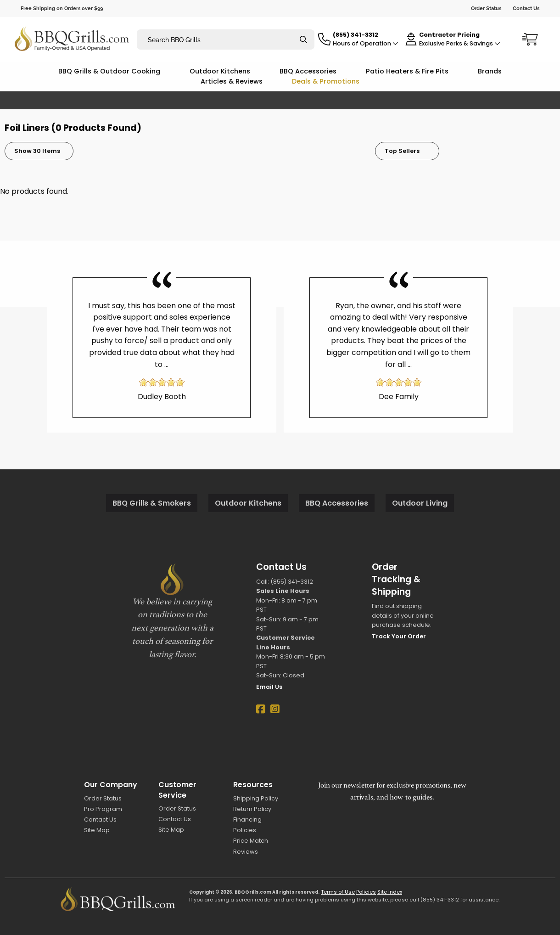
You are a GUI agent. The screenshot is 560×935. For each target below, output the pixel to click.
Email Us (269, 687)
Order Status (486, 8)
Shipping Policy (256, 798)
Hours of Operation (366, 43)
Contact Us (526, 8)
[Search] (303, 40)
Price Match (251, 841)
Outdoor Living (420, 503)
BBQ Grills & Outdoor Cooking (109, 71)
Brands (490, 71)
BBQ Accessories (308, 71)
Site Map (97, 830)
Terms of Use (338, 892)
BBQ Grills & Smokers (152, 503)
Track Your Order (399, 636)
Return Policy (252, 809)
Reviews (246, 852)
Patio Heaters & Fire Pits (407, 71)
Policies (245, 830)
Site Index (390, 892)
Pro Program (103, 809)
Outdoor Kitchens (220, 71)
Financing (247, 820)
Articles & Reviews (232, 81)
